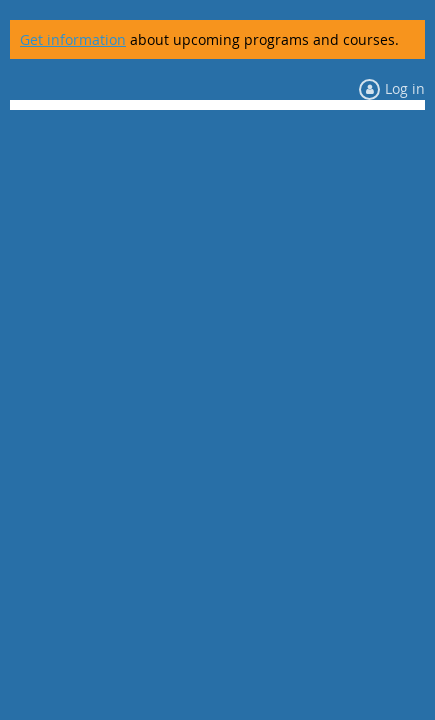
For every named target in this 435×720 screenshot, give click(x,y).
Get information (73, 39)
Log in (405, 88)
